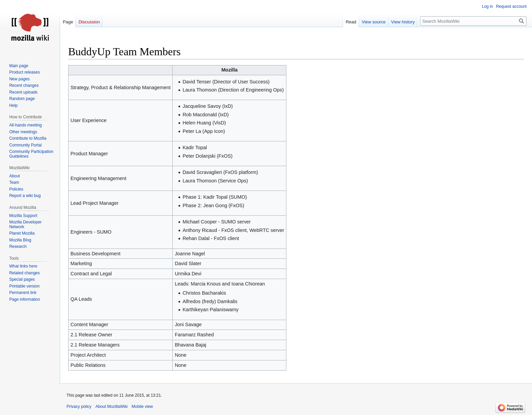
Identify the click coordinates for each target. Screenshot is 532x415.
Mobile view (142, 407)
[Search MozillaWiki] (473, 21)
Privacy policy (79, 407)
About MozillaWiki (111, 407)
